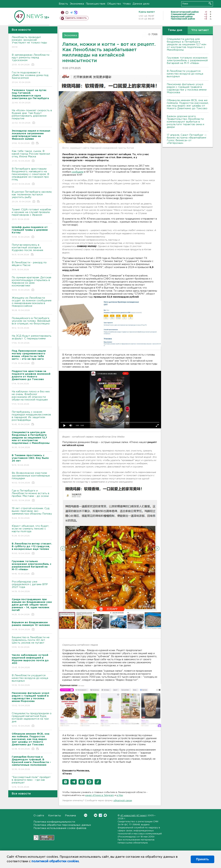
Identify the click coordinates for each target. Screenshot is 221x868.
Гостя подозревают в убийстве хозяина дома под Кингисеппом (32, 78)
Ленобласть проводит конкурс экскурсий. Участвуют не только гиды (32, 42)
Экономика (77, 4)
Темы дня (175, 30)
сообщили (78, 172)
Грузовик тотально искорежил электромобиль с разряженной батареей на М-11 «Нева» (187, 60)
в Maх (120, 795)
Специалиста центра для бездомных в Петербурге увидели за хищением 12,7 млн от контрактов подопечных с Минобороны (186, 45)
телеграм (71, 13)
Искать (210, 3)
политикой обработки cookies (55, 861)
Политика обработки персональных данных (62, 825)
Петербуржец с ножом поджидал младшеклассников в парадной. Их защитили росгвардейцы (32, 418)
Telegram (100, 815)
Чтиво (127, 4)
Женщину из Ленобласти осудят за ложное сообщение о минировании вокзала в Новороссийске (32, 304)
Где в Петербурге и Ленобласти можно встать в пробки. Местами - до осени (32, 496)
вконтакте (67, 13)
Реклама (70, 816)
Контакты (55, 816)
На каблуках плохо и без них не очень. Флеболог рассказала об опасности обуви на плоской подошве (32, 398)
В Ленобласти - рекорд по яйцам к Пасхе (32, 266)
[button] (65, 782)
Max (105, 815)
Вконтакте (86, 815)
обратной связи (123, 801)
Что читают (200, 30)
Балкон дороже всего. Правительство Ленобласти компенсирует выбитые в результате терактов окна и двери (185, 122)
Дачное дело (141, 4)
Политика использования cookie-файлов (60, 828)
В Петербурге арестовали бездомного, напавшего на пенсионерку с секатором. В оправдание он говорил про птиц (32, 177)
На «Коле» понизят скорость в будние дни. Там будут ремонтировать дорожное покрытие (32, 117)
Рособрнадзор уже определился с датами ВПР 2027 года (32, 587)
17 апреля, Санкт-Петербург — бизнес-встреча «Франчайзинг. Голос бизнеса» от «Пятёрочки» (187, 139)
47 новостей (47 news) (134, 816)
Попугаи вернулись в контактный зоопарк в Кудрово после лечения (32, 250)
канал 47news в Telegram (100, 795)
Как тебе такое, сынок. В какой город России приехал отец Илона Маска (32, 156)
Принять (202, 859)
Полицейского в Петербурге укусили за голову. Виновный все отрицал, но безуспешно (32, 323)
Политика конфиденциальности (54, 822)
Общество (114, 4)
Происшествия (96, 4)
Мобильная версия (63, 13)
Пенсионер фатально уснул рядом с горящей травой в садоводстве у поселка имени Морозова (187, 88)
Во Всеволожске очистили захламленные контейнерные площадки (32, 478)
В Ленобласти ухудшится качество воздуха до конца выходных (32, 680)
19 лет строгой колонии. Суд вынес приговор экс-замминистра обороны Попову (32, 513)
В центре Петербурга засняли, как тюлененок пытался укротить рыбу (32, 197)
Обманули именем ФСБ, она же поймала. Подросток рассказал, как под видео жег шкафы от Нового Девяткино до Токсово (188, 104)
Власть (63, 4)
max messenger (76, 13)
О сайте (39, 816)
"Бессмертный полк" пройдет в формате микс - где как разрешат (32, 782)
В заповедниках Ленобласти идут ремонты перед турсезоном (32, 60)
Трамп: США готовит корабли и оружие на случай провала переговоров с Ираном (32, 215)
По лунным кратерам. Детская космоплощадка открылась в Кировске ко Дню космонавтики (32, 284)
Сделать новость (76, 18)
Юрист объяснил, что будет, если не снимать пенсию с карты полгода (32, 531)
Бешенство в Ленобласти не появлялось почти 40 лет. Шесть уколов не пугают (32, 642)
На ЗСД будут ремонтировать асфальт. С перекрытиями (32, 340)
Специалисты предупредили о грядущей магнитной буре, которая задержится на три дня (32, 720)
